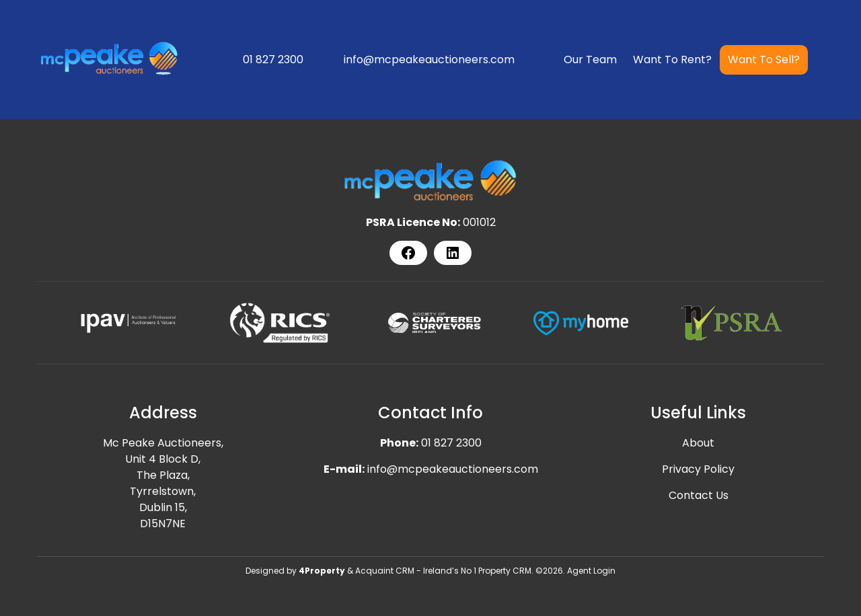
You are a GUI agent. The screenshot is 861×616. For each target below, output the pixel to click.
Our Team (590, 60)
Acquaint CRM (385, 571)
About (698, 443)
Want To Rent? (672, 60)
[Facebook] (408, 253)
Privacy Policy (698, 469)
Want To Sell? (764, 60)
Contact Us (699, 495)
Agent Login (591, 571)
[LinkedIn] (453, 253)
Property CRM (505, 571)
